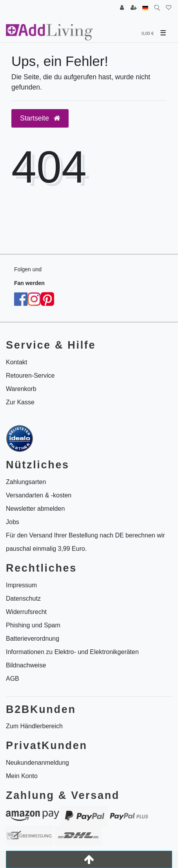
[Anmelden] (122, 8)
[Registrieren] (134, 8)
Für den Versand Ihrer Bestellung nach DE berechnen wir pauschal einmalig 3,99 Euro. (85, 542)
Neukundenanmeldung (37, 763)
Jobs (13, 522)
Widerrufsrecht (26, 612)
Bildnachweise (26, 665)
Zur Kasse (20, 402)
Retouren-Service (30, 376)
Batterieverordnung (33, 639)
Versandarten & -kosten (39, 495)
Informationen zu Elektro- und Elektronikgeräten (72, 652)
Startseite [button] (40, 118)
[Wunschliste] (169, 8)
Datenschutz (23, 598)
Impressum (21, 585)
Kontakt (16, 362)
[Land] (145, 8)
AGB (13, 679)
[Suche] (157, 8)
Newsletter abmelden (35, 509)
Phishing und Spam (33, 625)
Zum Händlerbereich (34, 726)
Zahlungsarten (26, 482)
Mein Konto (22, 776)
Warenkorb (21, 389)
